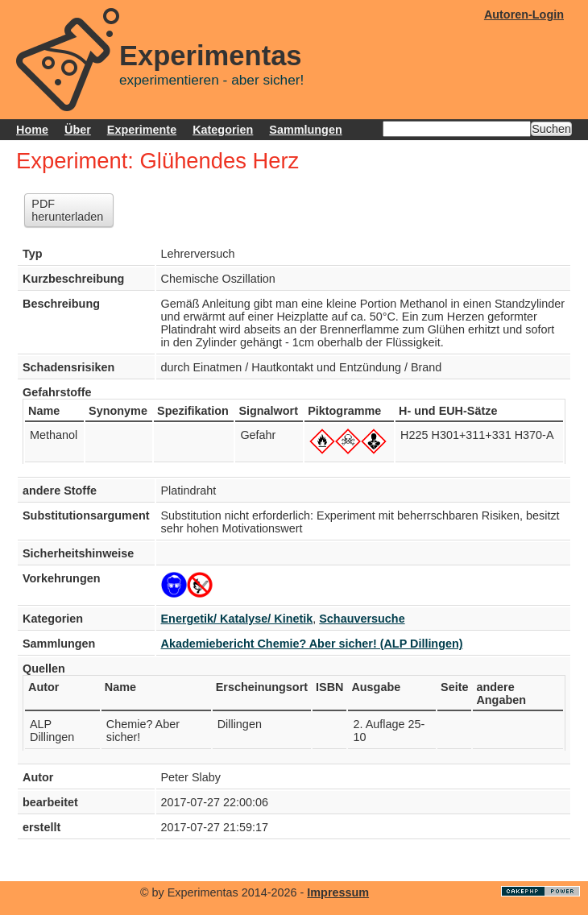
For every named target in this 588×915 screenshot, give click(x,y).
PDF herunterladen (67, 210)
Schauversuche (362, 619)
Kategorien (223, 130)
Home (32, 130)
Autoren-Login (524, 14)
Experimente (142, 130)
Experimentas (211, 56)
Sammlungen (305, 130)
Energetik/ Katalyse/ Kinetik (237, 619)
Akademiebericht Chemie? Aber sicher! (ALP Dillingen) (312, 644)
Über (78, 130)
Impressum (338, 892)
